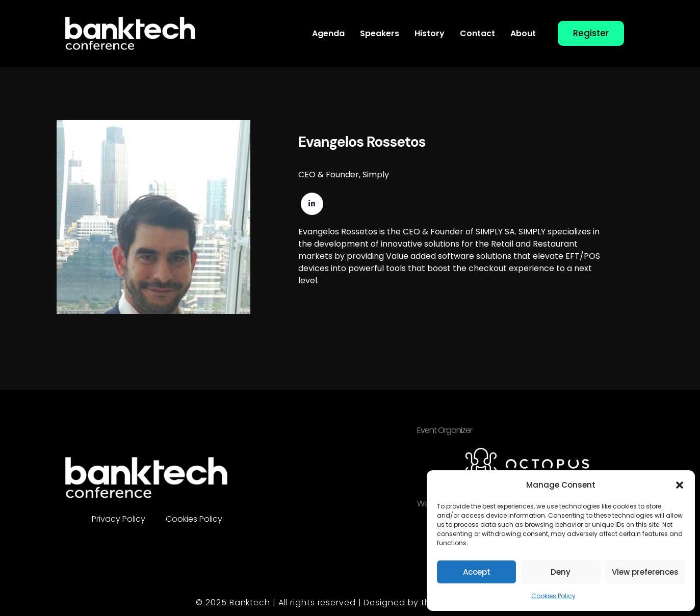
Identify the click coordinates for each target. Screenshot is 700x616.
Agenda (328, 33)
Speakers (380, 33)
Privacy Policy (119, 519)
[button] (680, 485)
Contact (477, 33)
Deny (561, 572)
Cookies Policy (553, 596)
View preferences (645, 572)
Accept (477, 572)
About (523, 33)
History (430, 33)
